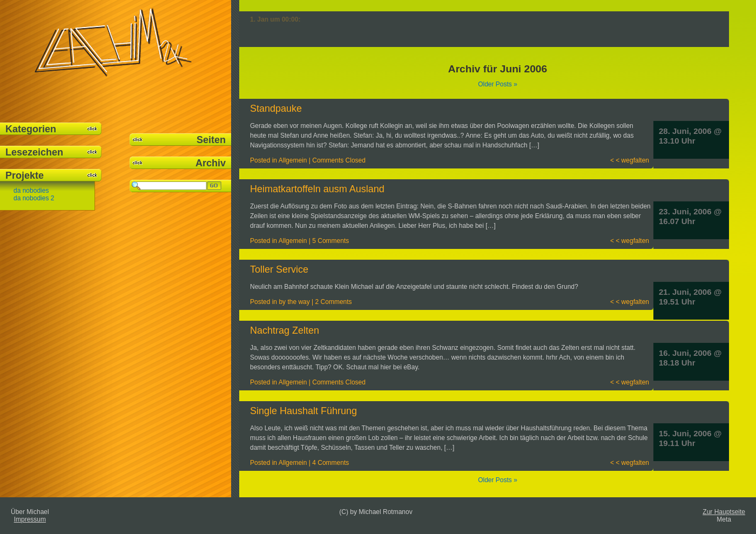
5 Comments (330, 241)
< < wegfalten (630, 160)
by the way (294, 302)
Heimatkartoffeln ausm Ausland (317, 189)
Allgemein (293, 160)
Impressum (30, 519)
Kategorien (31, 129)
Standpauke (276, 109)
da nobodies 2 (34, 198)
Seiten (211, 140)
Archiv (211, 163)
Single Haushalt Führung (303, 411)
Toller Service (279, 269)
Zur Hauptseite (724, 512)
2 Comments (334, 302)
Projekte (25, 175)
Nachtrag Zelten (285, 330)
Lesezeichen (34, 152)
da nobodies (31, 191)
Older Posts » (498, 84)
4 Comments (330, 463)
